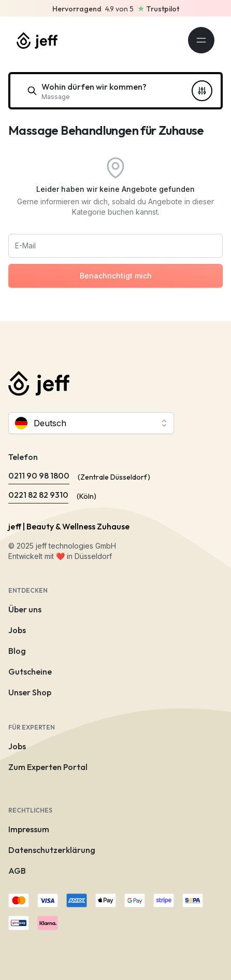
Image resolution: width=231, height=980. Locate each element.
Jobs (17, 630)
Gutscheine (30, 671)
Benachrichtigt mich (116, 276)
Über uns (25, 609)
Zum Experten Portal (48, 767)
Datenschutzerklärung (52, 850)
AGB (17, 871)
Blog (17, 651)
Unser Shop (30, 692)
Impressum (29, 829)
